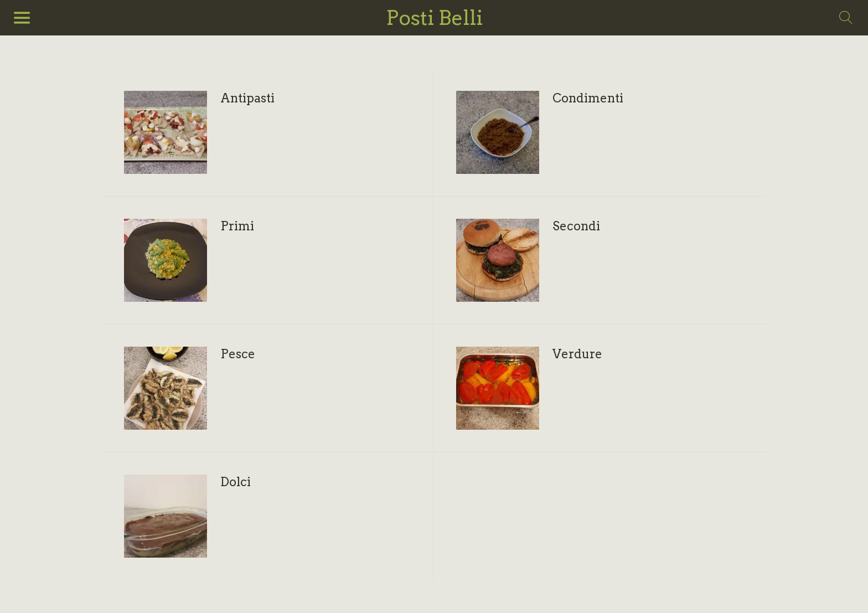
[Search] (846, 18)
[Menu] (22, 18)
